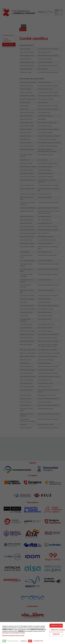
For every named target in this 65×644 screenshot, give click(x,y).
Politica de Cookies (19, 635)
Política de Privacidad (8, 635)
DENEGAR (56, 634)
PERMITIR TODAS (57, 626)
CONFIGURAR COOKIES (38, 641)
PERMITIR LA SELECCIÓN (57, 630)
